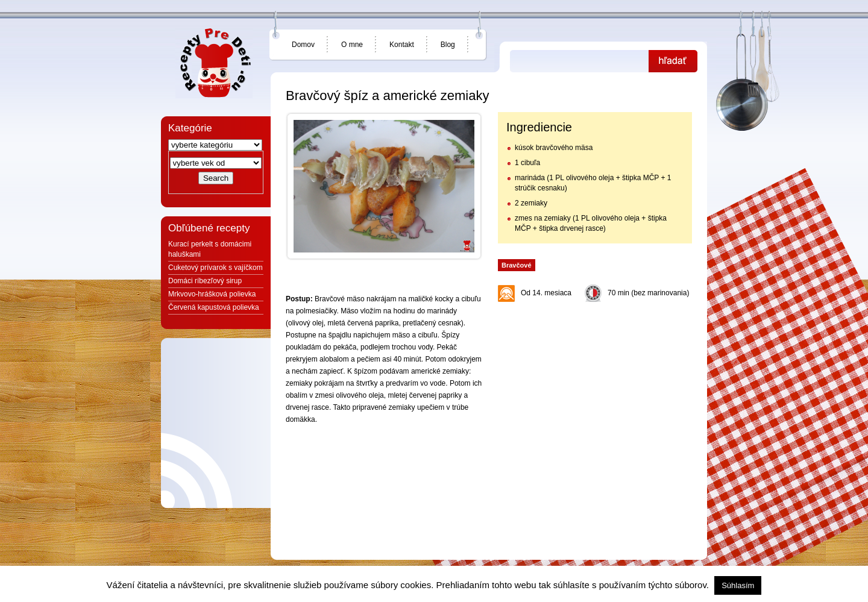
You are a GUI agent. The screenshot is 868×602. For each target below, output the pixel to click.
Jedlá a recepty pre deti (214, 63)
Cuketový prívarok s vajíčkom (215, 268)
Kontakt (402, 45)
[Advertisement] (594, 383)
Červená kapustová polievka (214, 307)
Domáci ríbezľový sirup (205, 281)
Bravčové (517, 265)
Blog (448, 45)
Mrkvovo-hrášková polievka (212, 294)
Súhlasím (738, 585)
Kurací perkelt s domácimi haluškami (210, 249)
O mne (352, 45)
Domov (303, 45)
